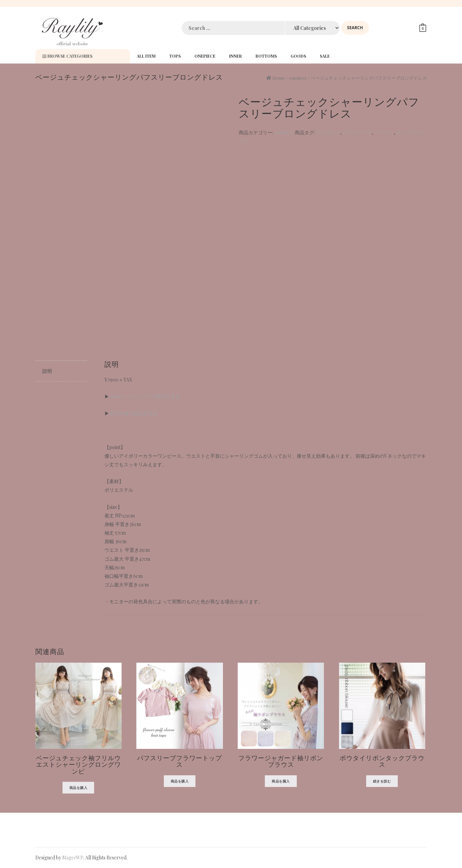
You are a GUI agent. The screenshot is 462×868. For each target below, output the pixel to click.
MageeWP (73, 858)
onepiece (298, 78)
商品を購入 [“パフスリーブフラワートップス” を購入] (180, 781)
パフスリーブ (357, 132)
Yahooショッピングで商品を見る (145, 396)
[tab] (61, 371)
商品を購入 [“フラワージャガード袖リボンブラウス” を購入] (281, 781)
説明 (47, 371)
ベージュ (384, 132)
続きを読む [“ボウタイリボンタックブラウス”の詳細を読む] (382, 781)
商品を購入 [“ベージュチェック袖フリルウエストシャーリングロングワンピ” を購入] (78, 788)
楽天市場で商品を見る (133, 413)
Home (279, 78)
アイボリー (328, 132)
